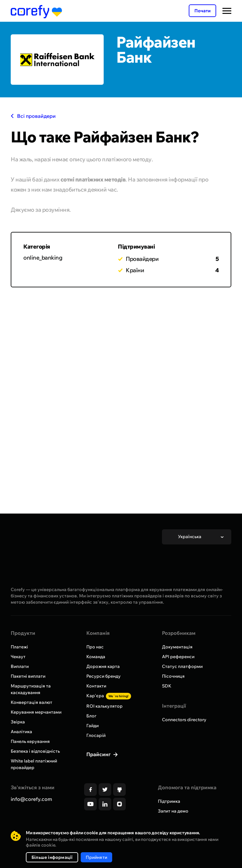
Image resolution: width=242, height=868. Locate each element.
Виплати (20, 666)
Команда (96, 657)
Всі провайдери (33, 116)
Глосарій (96, 735)
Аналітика (21, 732)
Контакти (96, 686)
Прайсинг (99, 754)
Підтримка (169, 801)
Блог (91, 716)
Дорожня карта (103, 666)
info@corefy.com (31, 799)
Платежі (19, 647)
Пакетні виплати (28, 676)
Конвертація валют (32, 702)
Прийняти (96, 857)
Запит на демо (173, 811)
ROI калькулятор (104, 706)
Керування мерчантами (36, 712)
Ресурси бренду (104, 676)
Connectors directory (184, 720)
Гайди (92, 726)
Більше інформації (52, 857)
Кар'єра (109, 696)
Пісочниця (173, 676)
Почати (202, 11)
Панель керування (30, 741)
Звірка (18, 722)
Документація (177, 647)
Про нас (95, 647)
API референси (178, 657)
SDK (167, 686)
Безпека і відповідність (35, 751)
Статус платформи (182, 666)
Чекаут (18, 657)
